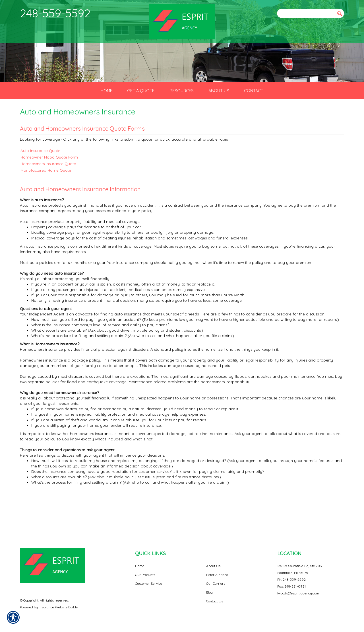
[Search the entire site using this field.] (306, 13)
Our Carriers (216, 583)
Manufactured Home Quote (46, 205)
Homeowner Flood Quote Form (49, 192)
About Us (213, 566)
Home (140, 566)
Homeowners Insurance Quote (48, 198)
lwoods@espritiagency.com (298, 593)
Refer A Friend (217, 575)
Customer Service (149, 583)
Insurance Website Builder (59, 607)
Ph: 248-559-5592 (291, 579)
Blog (209, 592)
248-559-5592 (55, 13)
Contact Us (215, 601)
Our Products (145, 575)
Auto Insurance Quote (40, 185)
